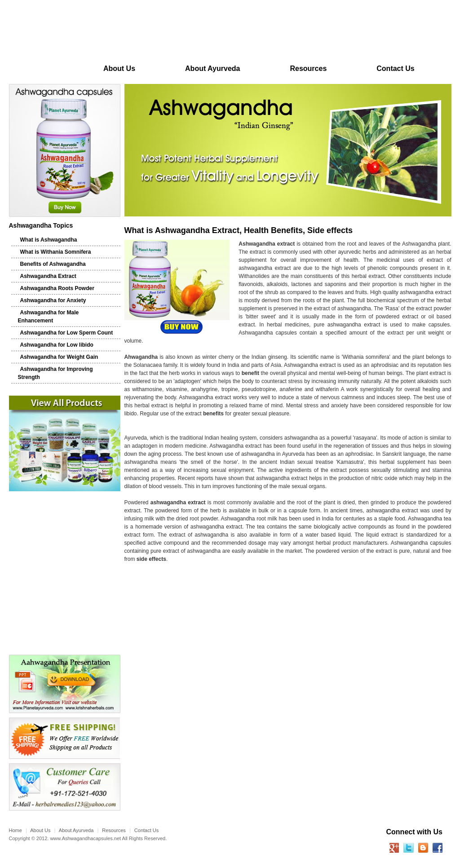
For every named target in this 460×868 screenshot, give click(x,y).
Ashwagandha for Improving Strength (55, 373)
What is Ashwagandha (49, 240)
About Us (119, 68)
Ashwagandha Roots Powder (57, 288)
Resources (308, 68)
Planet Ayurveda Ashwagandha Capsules (89, 33)
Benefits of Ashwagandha (53, 264)
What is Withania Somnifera (56, 252)
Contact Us (395, 68)
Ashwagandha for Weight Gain (59, 357)
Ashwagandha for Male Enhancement (49, 317)
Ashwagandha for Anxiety (53, 300)
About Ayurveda (212, 68)
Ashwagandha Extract (48, 276)
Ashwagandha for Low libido (57, 345)
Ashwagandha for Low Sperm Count (67, 333)
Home (44, 68)
